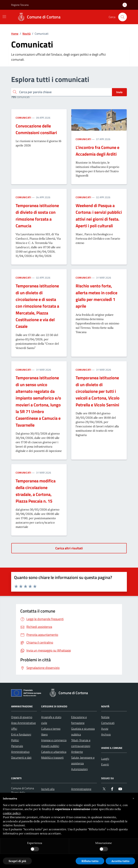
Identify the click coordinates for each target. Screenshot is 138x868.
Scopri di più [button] (17, 861)
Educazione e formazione (79, 720)
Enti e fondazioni (21, 734)
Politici (15, 740)
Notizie (105, 717)
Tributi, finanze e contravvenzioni (81, 743)
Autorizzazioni (79, 769)
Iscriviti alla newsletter (48, 792)
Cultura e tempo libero (51, 732)
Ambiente (77, 752)
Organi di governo (22, 717)
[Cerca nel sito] (123, 17)
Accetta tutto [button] (120, 861)
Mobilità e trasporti (52, 758)
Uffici (14, 729)
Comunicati (23, 118)
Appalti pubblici (50, 746)
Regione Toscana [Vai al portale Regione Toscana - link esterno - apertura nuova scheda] (20, 5)
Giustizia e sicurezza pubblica (83, 732)
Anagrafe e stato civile (51, 720)
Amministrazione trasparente (81, 792)
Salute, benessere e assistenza (83, 760)
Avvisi (105, 729)
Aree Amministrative (23, 723)
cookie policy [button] (12, 813)
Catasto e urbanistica (54, 752)
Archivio (106, 734)
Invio (119, 92)
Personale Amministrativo (20, 749)
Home (15, 34)
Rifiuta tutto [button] (90, 861)
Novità (27, 34)
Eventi (105, 764)
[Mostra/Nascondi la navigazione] (4, 17)
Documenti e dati (21, 758)
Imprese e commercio (54, 740)
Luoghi (105, 759)
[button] (133, 798)
